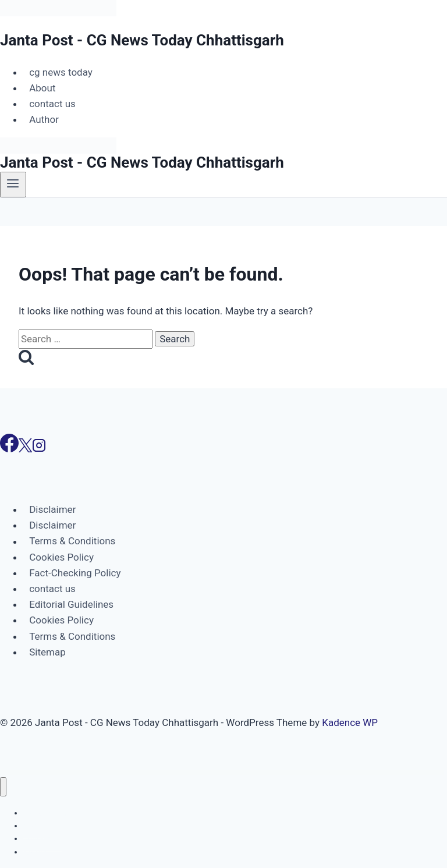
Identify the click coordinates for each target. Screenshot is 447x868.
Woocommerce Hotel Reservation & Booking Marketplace (186, 773)
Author (44, 119)
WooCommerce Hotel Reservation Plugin (214, 773)
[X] (25, 449)
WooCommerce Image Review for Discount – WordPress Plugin (243, 773)
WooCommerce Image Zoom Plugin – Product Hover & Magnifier (297, 773)
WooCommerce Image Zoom (270, 773)
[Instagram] (39, 449)
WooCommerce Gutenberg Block (160, 773)
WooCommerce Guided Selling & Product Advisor (136, 773)
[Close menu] (3, 787)
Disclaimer (52, 509)
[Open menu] (13, 185)
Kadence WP (350, 722)
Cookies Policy (61, 557)
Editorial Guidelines (71, 604)
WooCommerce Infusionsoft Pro (324, 773)
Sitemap (47, 652)
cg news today (61, 72)
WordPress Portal (95, 773)
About (42, 88)
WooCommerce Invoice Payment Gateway (346, 773)
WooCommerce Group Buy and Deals (111, 773)
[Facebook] (9, 449)
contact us (52, 104)
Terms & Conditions (72, 541)
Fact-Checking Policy (75, 573)
